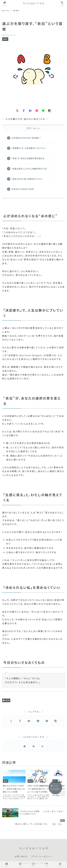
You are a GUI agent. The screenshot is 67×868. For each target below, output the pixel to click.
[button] (50, 111)
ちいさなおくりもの (33, 3)
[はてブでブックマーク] (30, 111)
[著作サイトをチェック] (25, 746)
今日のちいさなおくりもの (23, 189)
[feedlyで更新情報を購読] (33, 746)
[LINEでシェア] (43, 111)
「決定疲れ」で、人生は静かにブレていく (28, 148)
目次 (29, 128)
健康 (6, 700)
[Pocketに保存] (37, 111)
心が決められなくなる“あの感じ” (26, 138)
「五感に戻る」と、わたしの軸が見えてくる (29, 169)
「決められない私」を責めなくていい (27, 179)
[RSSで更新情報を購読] (42, 746)
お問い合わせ (21, 856)
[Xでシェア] (17, 111)
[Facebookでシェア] (24, 111)
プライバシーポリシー (42, 856)
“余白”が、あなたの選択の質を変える (28, 158)
